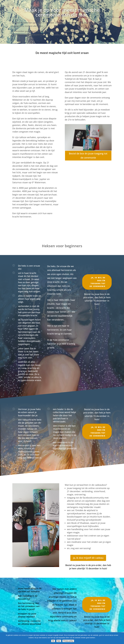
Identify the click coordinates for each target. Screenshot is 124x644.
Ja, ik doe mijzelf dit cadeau (88, 558)
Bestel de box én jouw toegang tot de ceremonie (88, 156)
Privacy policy (68, 641)
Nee (59, 641)
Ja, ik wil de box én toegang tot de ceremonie (97, 282)
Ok (53, 641)
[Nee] (121, 638)
